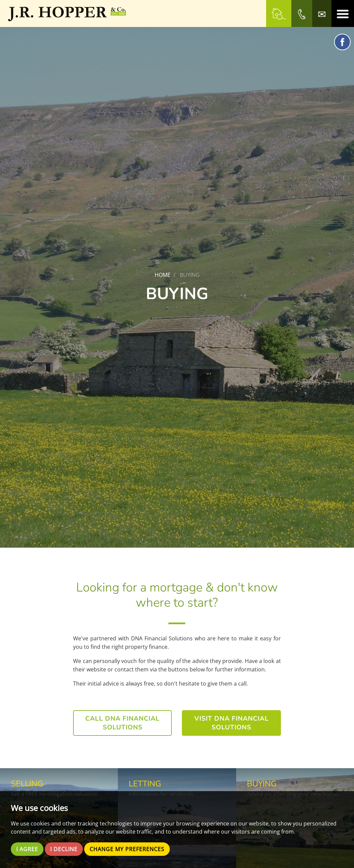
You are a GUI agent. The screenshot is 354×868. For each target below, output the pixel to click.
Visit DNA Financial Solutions (232, 723)
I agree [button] (27, 849)
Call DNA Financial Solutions (122, 723)
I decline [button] (64, 849)
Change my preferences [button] (127, 849)
